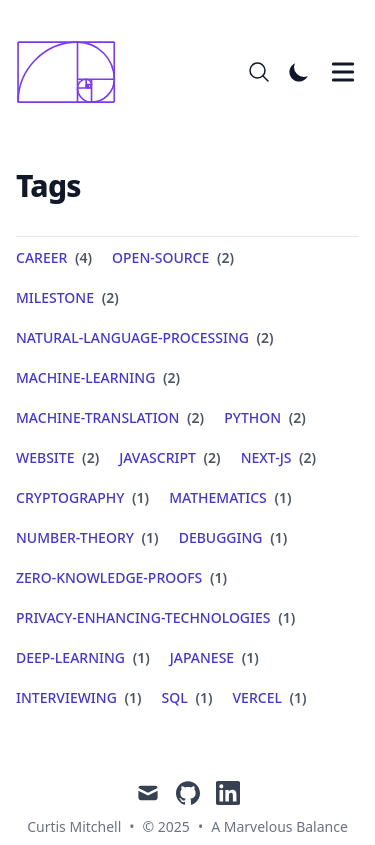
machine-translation (97, 417)
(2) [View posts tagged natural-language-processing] (263, 337)
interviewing (66, 697)
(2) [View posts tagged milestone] (108, 297)
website (45, 457)
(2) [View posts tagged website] (88, 457)
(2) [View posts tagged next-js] (305, 457)
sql (175, 697)
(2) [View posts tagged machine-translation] (193, 417)
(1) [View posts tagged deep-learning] (139, 657)
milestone (55, 297)
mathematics (218, 497)
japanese (202, 657)
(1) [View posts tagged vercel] (296, 697)
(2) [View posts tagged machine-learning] (169, 377)
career (41, 257)
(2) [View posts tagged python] (295, 417)
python (252, 417)
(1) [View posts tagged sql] (202, 697)
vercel (257, 697)
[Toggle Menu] (343, 72)
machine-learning (85, 377)
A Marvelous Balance (279, 826)
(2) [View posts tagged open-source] (223, 257)
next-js (266, 457)
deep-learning (70, 657)
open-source (160, 257)
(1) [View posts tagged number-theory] (148, 537)
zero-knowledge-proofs (109, 577)
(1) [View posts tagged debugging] (277, 537)
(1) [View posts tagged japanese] (248, 657)
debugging (221, 537)
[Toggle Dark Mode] (299, 72)
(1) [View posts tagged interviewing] (131, 697)
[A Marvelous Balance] (72, 72)
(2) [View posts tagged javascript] (210, 457)
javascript (157, 457)
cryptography (70, 497)
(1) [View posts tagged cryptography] (138, 497)
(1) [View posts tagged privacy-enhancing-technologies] (285, 617)
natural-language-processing (132, 337)
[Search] (259, 72)
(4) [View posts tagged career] (81, 257)
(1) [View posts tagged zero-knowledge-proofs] (216, 577)
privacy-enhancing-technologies (143, 617)
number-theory (75, 537)
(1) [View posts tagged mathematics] (281, 497)
